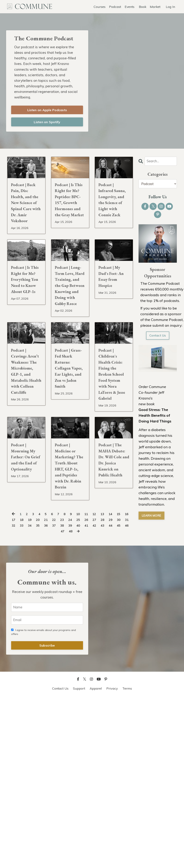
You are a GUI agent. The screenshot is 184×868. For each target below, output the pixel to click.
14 (117, 683)
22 (66, 688)
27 (110, 688)
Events (129, 6)
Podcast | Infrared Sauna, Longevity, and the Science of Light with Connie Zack (114, 219)
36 (66, 694)
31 (22, 694)
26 (101, 688)
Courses (99, 6)
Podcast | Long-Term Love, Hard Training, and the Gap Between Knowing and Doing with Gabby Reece (70, 354)
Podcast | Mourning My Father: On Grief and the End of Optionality (26, 603)
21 (57, 688)
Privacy (112, 859)
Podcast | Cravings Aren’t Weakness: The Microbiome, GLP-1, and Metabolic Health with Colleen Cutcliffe (26, 485)
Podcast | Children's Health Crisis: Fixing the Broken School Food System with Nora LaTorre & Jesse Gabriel (114, 485)
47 (75, 700)
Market (155, 6)
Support (79, 859)
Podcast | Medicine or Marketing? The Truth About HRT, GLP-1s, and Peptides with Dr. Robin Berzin (70, 616)
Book (142, 6)
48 (84, 700)
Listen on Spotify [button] (47, 124)
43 (127, 694)
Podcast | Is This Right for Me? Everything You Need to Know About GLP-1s (26, 346)
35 (57, 694)
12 (100, 683)
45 (57, 700)
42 (119, 694)
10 (82, 683)
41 (110, 694)
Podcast (115, 6)
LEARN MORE (152, 519)
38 (83, 694)
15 (126, 683)
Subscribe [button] (47, 816)
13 (108, 683)
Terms (127, 859)
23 (75, 688)
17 (22, 688)
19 (39, 688)
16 (13, 688)
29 (127, 688)
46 (66, 700)
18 (31, 688)
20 (48, 688)
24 (83, 688)
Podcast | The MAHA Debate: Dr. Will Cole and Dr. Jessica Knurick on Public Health (113, 612)
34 (48, 694)
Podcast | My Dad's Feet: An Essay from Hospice (111, 333)
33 (39, 694)
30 (13, 694)
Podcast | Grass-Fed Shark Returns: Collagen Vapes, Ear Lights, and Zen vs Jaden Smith (70, 476)
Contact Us (158, 339)
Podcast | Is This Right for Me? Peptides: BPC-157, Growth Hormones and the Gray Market (68, 227)
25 (92, 688)
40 (101, 694)
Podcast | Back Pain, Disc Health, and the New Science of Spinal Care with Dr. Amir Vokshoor (26, 223)
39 (92, 694)
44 (49, 700)
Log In (170, 6)
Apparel (96, 859)
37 (75, 694)
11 (91, 683)
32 (31, 694)
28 (119, 688)
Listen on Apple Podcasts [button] (47, 112)
